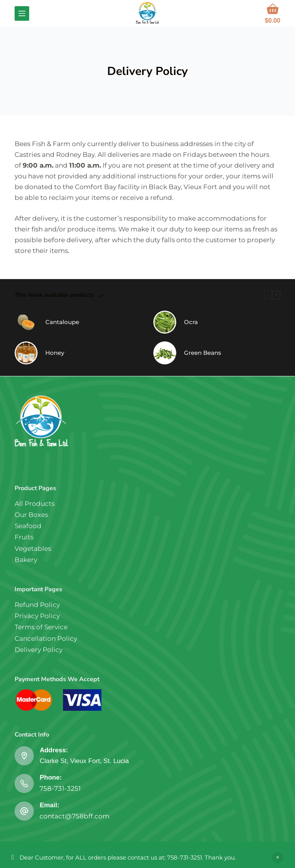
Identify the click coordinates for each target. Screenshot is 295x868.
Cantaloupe (62, 322)
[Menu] (22, 13)
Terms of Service (41, 627)
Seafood (28, 526)
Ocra (191, 322)
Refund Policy (37, 605)
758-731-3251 (60, 788)
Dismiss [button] (278, 858)
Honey (55, 353)
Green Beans (203, 353)
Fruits (24, 537)
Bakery (26, 560)
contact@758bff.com (75, 816)
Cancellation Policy (46, 639)
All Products (35, 504)
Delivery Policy (39, 650)
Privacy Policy (37, 616)
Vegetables (33, 549)
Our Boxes (31, 515)
